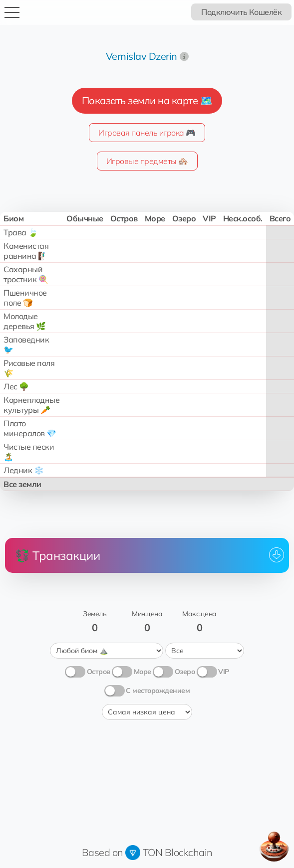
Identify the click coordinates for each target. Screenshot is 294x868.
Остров (99, 672)
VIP (224, 672)
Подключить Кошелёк (241, 12)
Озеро (185, 672)
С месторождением (158, 691)
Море (143, 672)
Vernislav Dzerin (142, 56)
